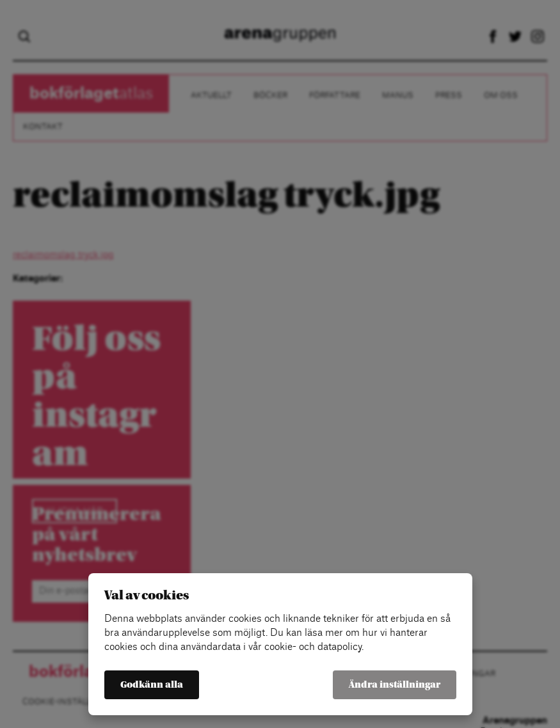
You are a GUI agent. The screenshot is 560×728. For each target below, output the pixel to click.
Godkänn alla (152, 685)
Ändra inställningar (395, 685)
